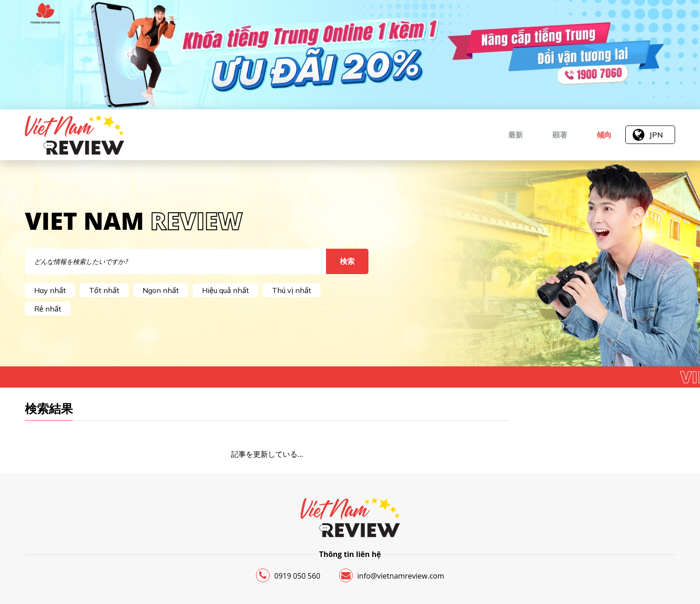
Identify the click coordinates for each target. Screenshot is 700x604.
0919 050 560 (288, 575)
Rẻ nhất (48, 309)
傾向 (604, 135)
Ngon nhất (161, 290)
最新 (516, 135)
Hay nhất (50, 290)
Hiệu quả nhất (225, 290)
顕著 (560, 135)
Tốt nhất (104, 290)
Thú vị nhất (292, 290)
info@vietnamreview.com (392, 575)
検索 (347, 261)
